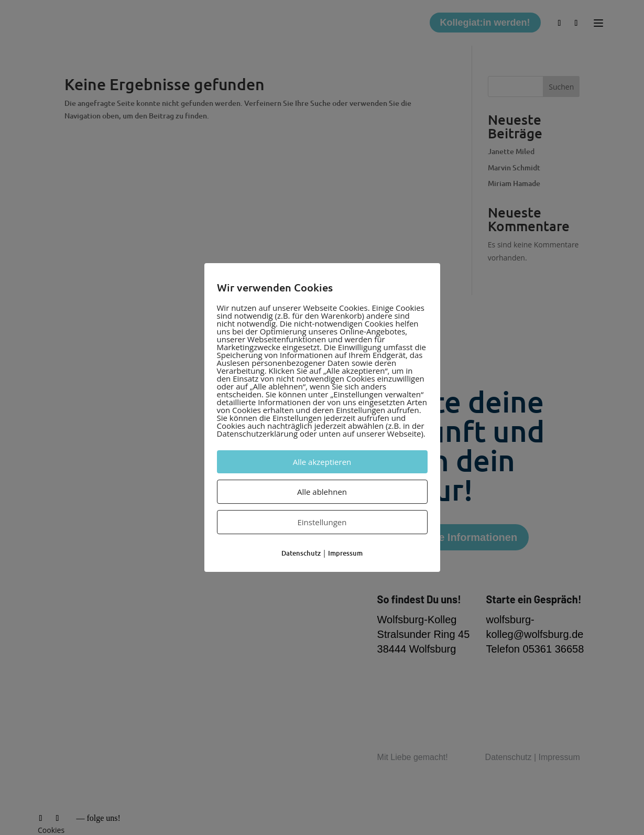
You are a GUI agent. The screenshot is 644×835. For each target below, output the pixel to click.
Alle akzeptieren (322, 462)
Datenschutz (301, 553)
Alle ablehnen (322, 492)
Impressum (345, 553)
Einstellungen (322, 522)
